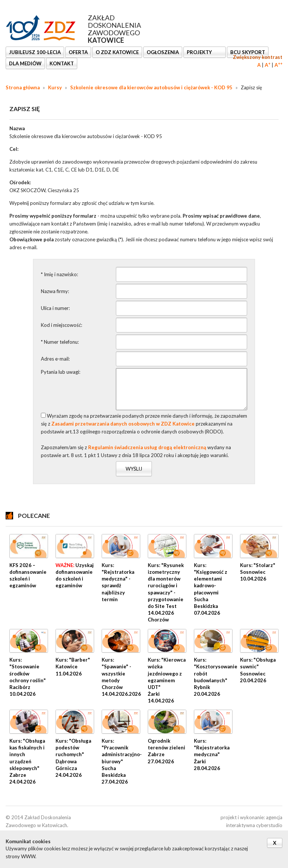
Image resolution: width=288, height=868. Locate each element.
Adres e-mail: (55, 359)
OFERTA (78, 52)
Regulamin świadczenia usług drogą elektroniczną (147, 447)
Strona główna (23, 87)
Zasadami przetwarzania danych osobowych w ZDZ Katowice (123, 424)
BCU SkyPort (248, 52)
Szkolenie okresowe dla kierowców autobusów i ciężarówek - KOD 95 (151, 87)
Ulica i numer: (55, 308)
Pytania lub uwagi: (61, 372)
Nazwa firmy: (55, 291)
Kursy (55, 87)
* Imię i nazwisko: (59, 274)
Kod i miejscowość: (61, 325)
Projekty (200, 52)
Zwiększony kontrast (258, 57)
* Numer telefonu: (60, 342)
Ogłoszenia (163, 52)
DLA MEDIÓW (25, 63)
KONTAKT (62, 63)
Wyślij (134, 469)
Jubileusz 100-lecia (35, 52)
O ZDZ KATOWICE (117, 52)
